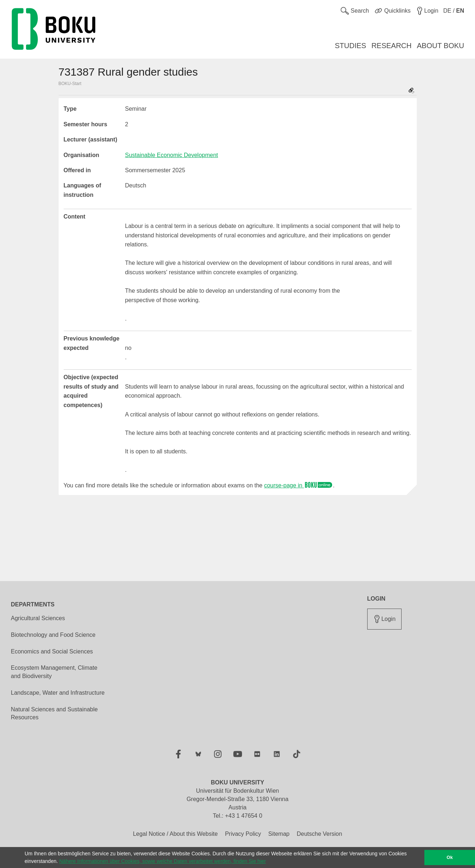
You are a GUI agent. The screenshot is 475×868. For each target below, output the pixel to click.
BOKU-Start (70, 84)
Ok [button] (450, 858)
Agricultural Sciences (38, 618)
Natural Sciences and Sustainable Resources (54, 714)
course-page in (298, 485)
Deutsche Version (319, 834)
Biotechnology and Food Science (53, 635)
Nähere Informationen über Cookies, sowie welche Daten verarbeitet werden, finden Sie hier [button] (163, 861)
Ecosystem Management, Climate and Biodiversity (54, 672)
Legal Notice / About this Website (175, 834)
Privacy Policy (243, 834)
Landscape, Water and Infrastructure (58, 693)
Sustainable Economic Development (172, 155)
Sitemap (279, 834)
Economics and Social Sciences (52, 651)
